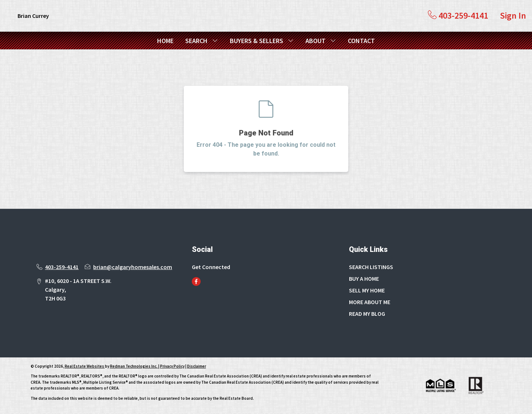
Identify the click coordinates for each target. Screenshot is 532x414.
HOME (165, 41)
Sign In (513, 16)
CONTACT (361, 41)
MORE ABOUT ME (370, 302)
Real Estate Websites (85, 366)
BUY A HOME (364, 279)
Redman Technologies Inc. (134, 366)
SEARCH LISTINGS (371, 267)
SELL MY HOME (367, 290)
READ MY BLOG (367, 314)
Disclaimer (197, 366)
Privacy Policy (172, 366)
